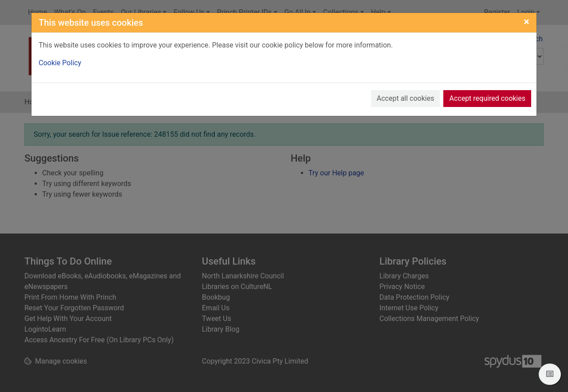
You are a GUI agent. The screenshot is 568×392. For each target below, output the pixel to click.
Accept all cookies (406, 98)
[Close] (527, 22)
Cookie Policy (60, 63)
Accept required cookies (487, 98)
